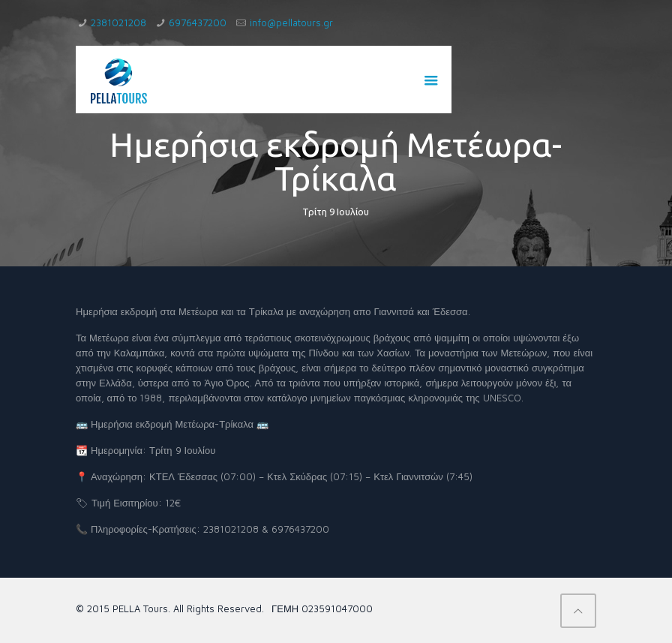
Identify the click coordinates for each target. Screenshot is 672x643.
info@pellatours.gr (291, 23)
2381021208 (118, 23)
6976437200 (198, 23)
